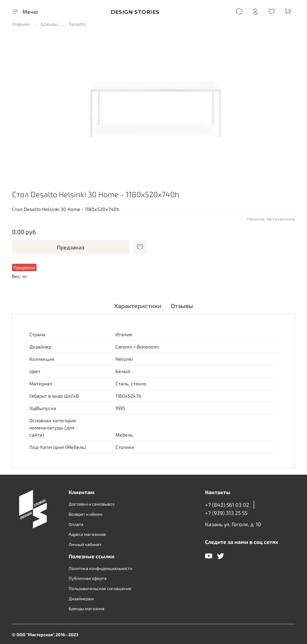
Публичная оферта (88, 578)
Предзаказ (71, 247)
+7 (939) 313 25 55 (226, 513)
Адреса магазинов (87, 534)
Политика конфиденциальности (100, 568)
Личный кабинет (85, 544)
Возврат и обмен (85, 514)
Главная (21, 24)
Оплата (76, 524)
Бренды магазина (86, 608)
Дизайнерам (81, 599)
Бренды (49, 24)
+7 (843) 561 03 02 (227, 505)
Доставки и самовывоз (92, 504)
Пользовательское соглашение (100, 588)
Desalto (77, 24)
